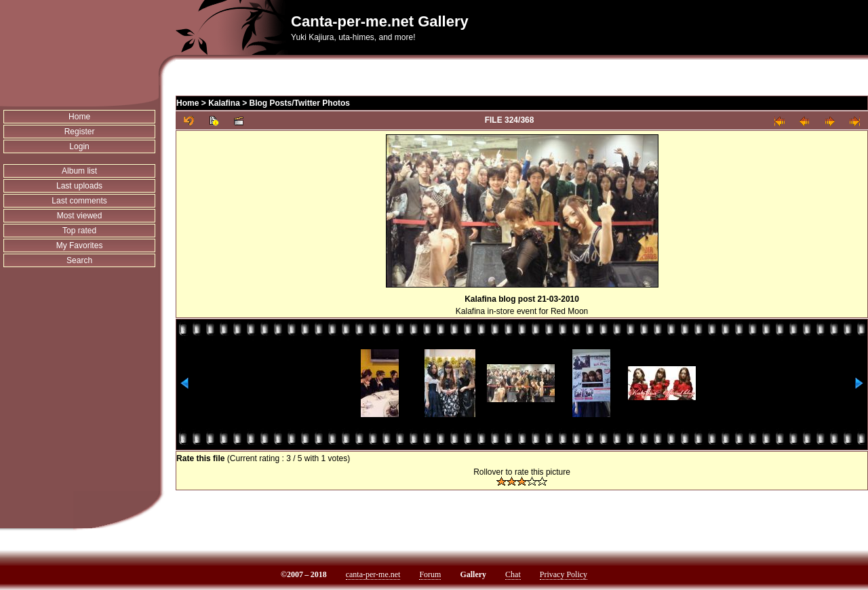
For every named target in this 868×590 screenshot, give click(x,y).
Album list (79, 171)
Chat (513, 574)
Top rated (79, 231)
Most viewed (80, 216)
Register (80, 132)
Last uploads (79, 186)
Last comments (79, 201)
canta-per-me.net (373, 574)
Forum (430, 574)
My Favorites (80, 245)
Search (79, 260)
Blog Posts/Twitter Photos (300, 103)
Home (79, 117)
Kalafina (224, 103)
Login (79, 146)
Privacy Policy (564, 574)
